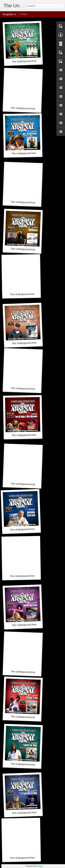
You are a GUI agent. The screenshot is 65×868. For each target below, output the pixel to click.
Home (24, 14)
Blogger (40, 866)
